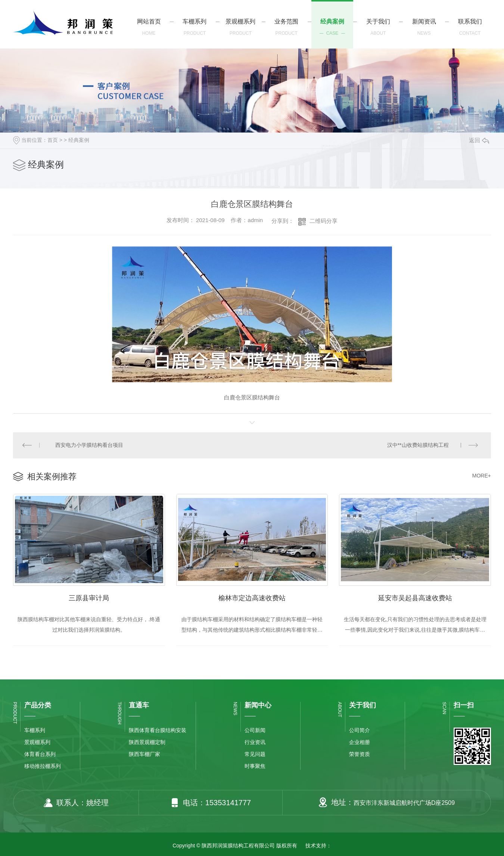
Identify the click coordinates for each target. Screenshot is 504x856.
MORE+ (482, 476)
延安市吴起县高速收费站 (415, 598)
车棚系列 (35, 731)
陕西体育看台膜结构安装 (158, 731)
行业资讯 (255, 743)
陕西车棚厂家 (144, 754)
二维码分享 (323, 221)
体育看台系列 (40, 754)
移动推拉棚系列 (43, 766)
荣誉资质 (360, 754)
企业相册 (360, 743)
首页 (53, 140)
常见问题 (255, 754)
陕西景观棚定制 (147, 743)
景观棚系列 (37, 743)
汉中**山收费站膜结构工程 (418, 445)
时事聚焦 (255, 766)
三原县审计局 (89, 598)
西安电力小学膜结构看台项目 (90, 445)
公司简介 (360, 731)
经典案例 (79, 140)
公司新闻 (255, 731)
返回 (479, 140)
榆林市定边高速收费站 (252, 598)
